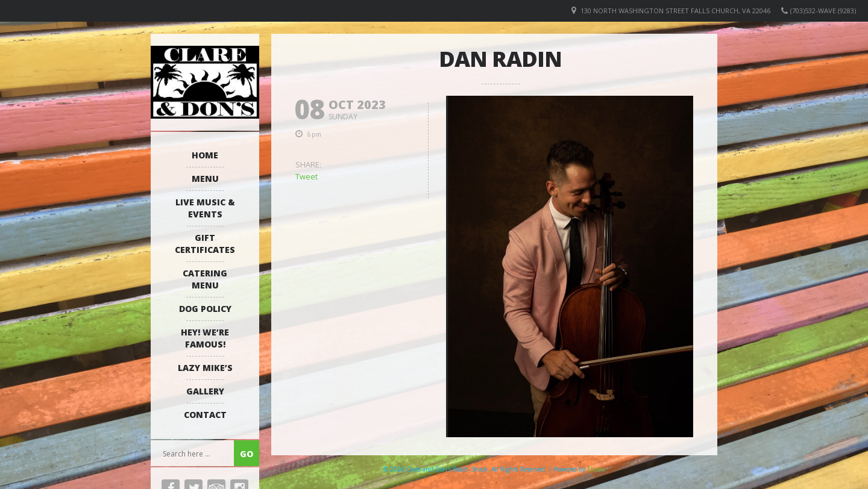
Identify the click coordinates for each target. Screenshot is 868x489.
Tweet (307, 176)
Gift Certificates (205, 244)
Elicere (596, 469)
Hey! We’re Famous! (205, 338)
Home (205, 155)
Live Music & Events (205, 208)
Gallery (205, 391)
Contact (205, 415)
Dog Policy (205, 309)
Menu (205, 179)
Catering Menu (205, 279)
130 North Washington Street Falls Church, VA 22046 (675, 11)
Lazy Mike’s (205, 368)
